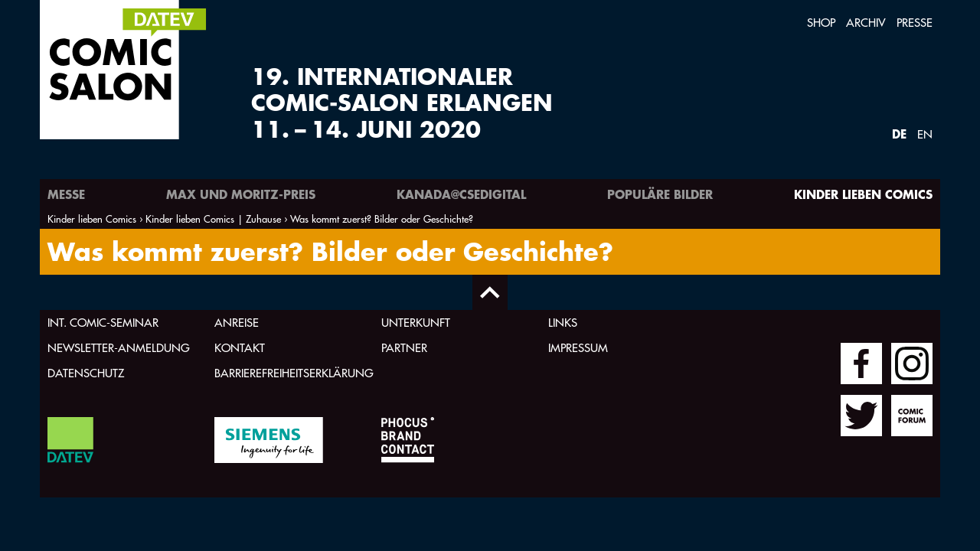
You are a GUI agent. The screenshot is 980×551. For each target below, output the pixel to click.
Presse (915, 23)
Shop (821, 23)
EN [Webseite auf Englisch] (925, 134)
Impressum (578, 348)
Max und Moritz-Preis (241, 194)
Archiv (866, 23)
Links (563, 323)
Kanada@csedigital (461, 194)
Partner (404, 348)
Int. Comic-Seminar (103, 323)
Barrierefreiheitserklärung (294, 373)
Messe (66, 194)
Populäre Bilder (660, 194)
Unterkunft (416, 323)
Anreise (237, 323)
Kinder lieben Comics (863, 194)
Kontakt (240, 348)
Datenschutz (86, 373)
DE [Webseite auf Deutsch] (899, 134)
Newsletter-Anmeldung (119, 348)
